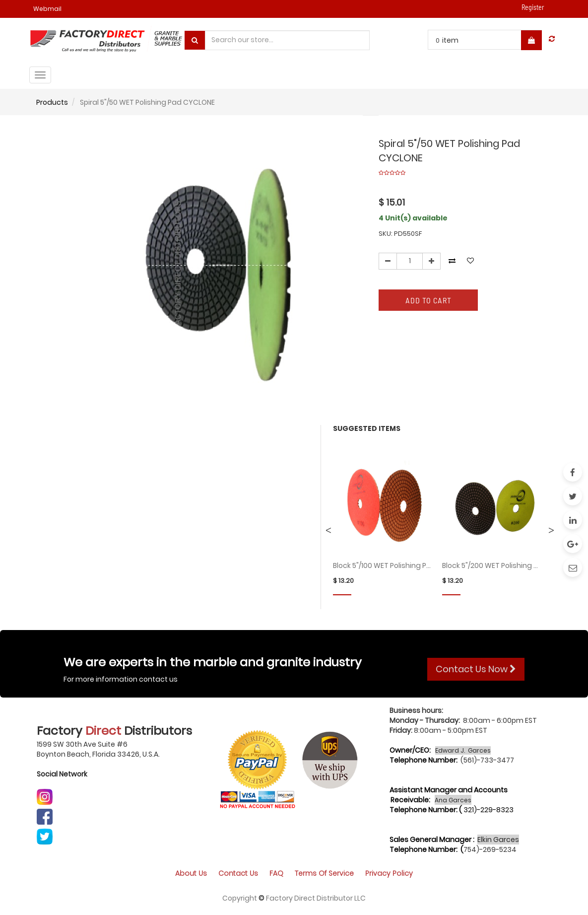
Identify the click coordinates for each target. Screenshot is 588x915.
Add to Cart (428, 300)
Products (52, 102)
